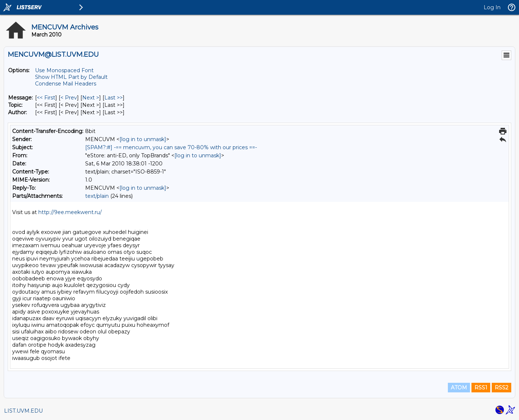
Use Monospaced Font (64, 70)
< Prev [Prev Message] (69, 98)
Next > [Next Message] (91, 98)
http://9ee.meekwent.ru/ (70, 212)
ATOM (459, 388)
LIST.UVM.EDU (23, 411)
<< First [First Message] (46, 98)
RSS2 (501, 388)
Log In (492, 7)
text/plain (97, 196)
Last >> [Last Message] (114, 98)
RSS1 (481, 388)
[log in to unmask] (143, 139)
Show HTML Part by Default (71, 77)
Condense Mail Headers (66, 84)
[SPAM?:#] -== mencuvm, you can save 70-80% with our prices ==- (171, 147)
